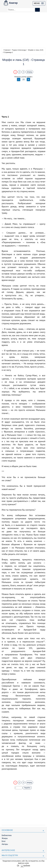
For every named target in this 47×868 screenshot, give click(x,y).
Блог (4, 841)
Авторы (5, 844)
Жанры (5, 838)
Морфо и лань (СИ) (36, 50)
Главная (7, 50)
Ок (18, 865)
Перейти (27, 788)
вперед (29, 72)
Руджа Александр (19, 50)
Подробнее (25, 865)
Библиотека (7, 835)
